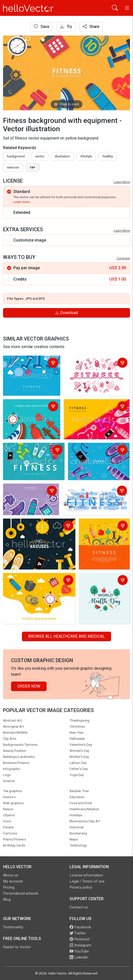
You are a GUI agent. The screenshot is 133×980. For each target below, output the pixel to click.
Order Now (29, 686)
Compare (123, 258)
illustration (62, 156)
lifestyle (86, 156)
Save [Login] (42, 27)
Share (91, 27)
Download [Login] (66, 313)
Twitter (78, 933)
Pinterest (79, 939)
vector (40, 156)
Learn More (122, 182)
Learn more (22, 202)
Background (16, 156)
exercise (13, 167)
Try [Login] (66, 27)
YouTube (79, 951)
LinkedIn (79, 957)
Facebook (80, 927)
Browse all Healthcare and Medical (66, 636)
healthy (108, 156)
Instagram (80, 945)
